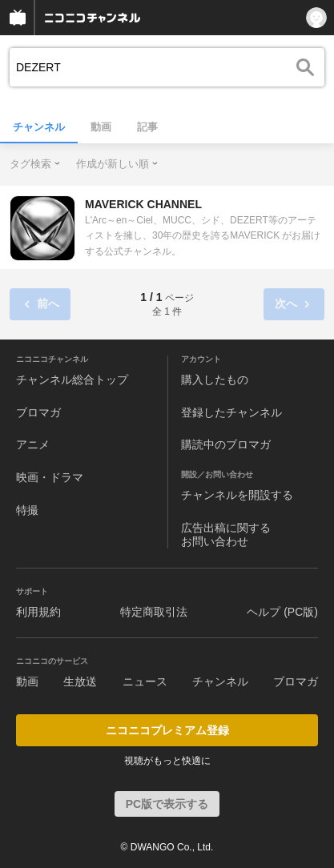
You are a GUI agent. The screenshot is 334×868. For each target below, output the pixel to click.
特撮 (27, 510)
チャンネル (39, 127)
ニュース (145, 681)
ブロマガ (38, 412)
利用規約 (38, 612)
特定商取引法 (154, 612)
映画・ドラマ (50, 477)
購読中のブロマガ (226, 444)
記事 (147, 127)
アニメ (33, 444)
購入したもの (215, 380)
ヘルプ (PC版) (282, 612)
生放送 (80, 681)
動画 (101, 127)
